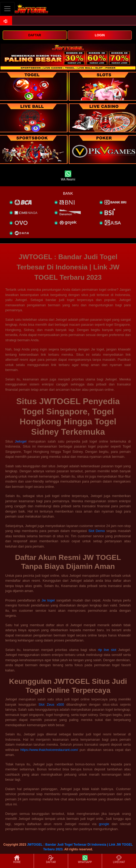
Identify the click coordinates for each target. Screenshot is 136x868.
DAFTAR (35, 35)
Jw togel (48, 600)
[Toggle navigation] (7, 9)
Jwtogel (21, 441)
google (104, 824)
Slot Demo (97, 531)
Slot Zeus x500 (51, 704)
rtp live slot (107, 650)
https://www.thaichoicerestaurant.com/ (49, 750)
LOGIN (100, 35)
